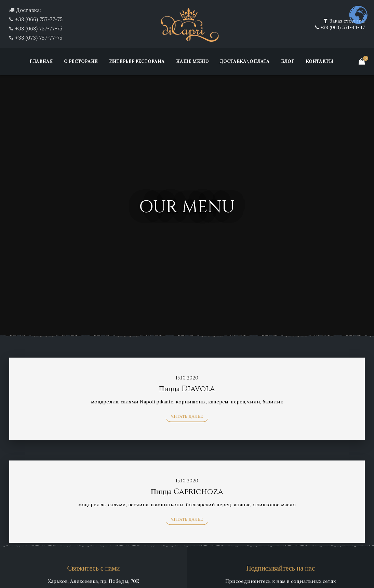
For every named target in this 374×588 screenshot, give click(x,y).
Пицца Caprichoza (187, 492)
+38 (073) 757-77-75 (39, 38)
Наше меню (192, 61)
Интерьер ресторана (137, 61)
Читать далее (187, 416)
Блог (288, 61)
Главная (41, 61)
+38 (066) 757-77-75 (39, 19)
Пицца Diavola (187, 389)
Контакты (319, 61)
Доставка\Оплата (245, 61)
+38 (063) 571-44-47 (342, 27)
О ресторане (81, 61)
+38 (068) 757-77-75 (39, 29)
